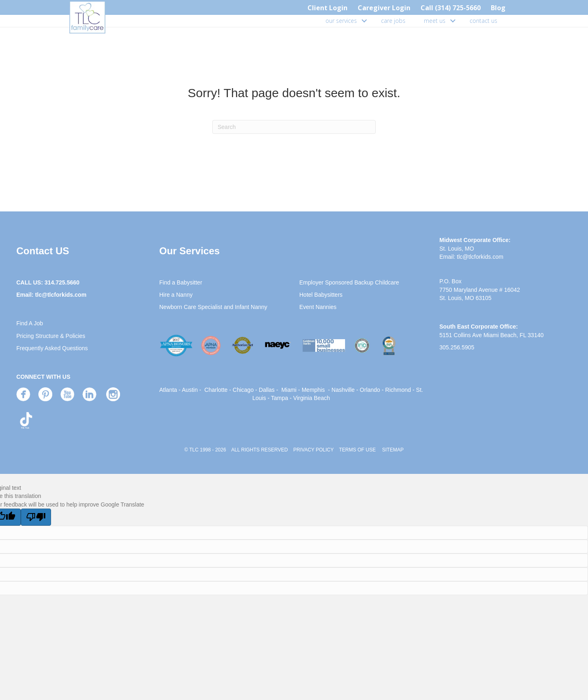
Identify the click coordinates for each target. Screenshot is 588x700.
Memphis (313, 390)
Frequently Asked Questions (52, 348)
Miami (289, 390)
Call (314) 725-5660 (451, 8)
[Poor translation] (36, 517)
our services (341, 21)
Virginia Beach (312, 398)
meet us (435, 21)
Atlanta (168, 390)
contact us (483, 21)
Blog (498, 8)
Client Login (327, 8)
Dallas (267, 390)
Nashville (343, 390)
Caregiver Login (384, 8)
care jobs (393, 21)
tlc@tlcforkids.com (61, 295)
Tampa (280, 398)
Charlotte (216, 390)
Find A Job (30, 323)
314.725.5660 (62, 282)
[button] (364, 21)
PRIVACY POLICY (313, 450)
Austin (190, 390)
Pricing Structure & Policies (51, 336)
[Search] (294, 127)
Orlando (370, 390)
